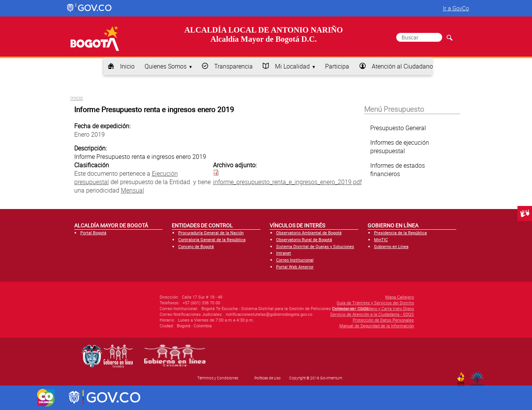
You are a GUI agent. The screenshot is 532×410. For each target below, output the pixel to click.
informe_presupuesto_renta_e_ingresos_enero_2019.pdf (287, 182)
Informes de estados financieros (398, 170)
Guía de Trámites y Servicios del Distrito (340, 303)
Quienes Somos (166, 66)
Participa (337, 66)
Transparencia (233, 66)
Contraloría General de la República (212, 239)
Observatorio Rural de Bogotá (304, 239)
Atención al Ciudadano (402, 66)
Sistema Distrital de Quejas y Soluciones (315, 246)
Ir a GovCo (456, 8)
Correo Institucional (295, 260)
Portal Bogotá (93, 233)
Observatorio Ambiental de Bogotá (309, 233)
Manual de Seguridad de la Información (342, 326)
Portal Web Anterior (295, 267)
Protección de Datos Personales (348, 320)
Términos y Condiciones (218, 378)
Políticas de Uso (268, 378)
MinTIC (381, 239)
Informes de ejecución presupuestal (400, 147)
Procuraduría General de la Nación (211, 233)
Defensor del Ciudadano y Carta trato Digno (338, 308)
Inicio (127, 66)
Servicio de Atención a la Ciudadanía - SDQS (337, 314)
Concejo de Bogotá (196, 246)
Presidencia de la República (400, 233)
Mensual (133, 190)
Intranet (284, 253)
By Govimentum (479, 377)
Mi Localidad (292, 66)
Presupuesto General (398, 128)
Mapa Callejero (365, 297)
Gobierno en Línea (391, 246)
